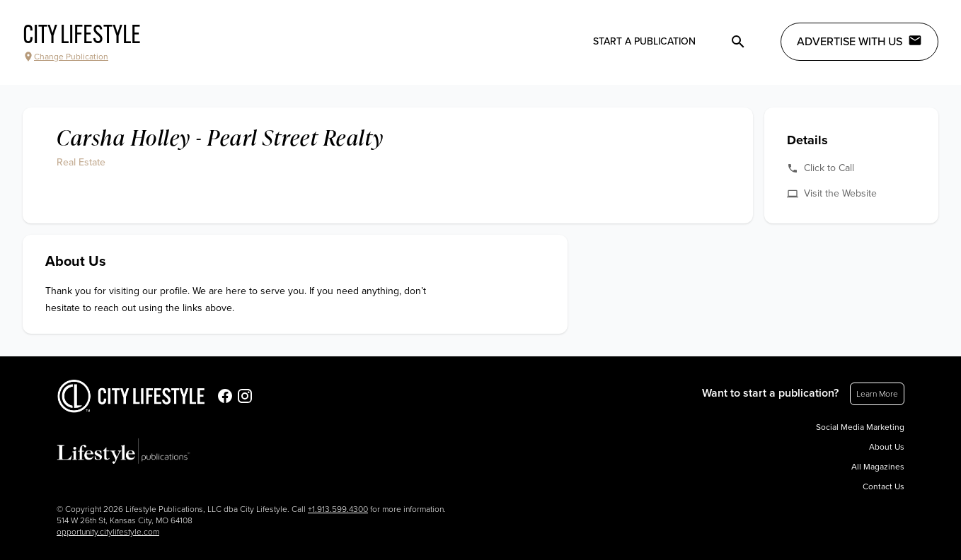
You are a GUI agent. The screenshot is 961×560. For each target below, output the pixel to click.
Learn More (877, 394)
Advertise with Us (859, 41)
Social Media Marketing (860, 427)
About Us (887, 447)
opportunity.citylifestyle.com (108, 532)
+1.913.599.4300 (338, 509)
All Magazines (878, 467)
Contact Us (884, 486)
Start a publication (644, 41)
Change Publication (65, 57)
